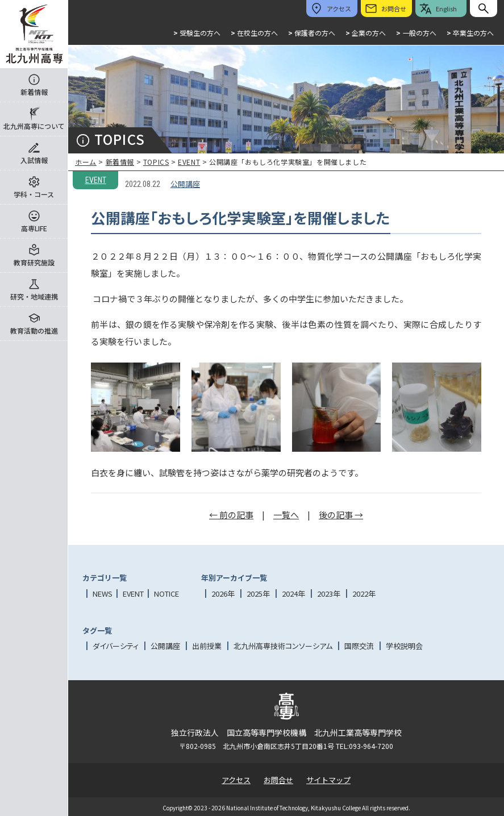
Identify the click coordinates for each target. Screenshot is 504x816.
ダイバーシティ (116, 646)
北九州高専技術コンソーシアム (283, 646)
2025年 (258, 594)
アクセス (236, 780)
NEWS (103, 594)
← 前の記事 (231, 515)
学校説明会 (404, 646)
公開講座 (185, 184)
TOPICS (156, 162)
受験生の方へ (197, 33)
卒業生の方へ (470, 33)
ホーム (86, 162)
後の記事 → (341, 515)
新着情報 (34, 92)
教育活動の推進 (34, 330)
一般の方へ (416, 33)
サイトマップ (328, 780)
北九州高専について (34, 126)
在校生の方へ (254, 33)
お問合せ (278, 780)
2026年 (223, 594)
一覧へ (286, 515)
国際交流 (359, 646)
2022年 (364, 594)
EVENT (189, 162)
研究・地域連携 (34, 296)
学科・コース (34, 194)
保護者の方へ (312, 33)
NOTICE (166, 594)
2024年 (293, 594)
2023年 (329, 594)
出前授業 (207, 646)
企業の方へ (366, 33)
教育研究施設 (34, 262)
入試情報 (34, 160)
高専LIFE (34, 228)
